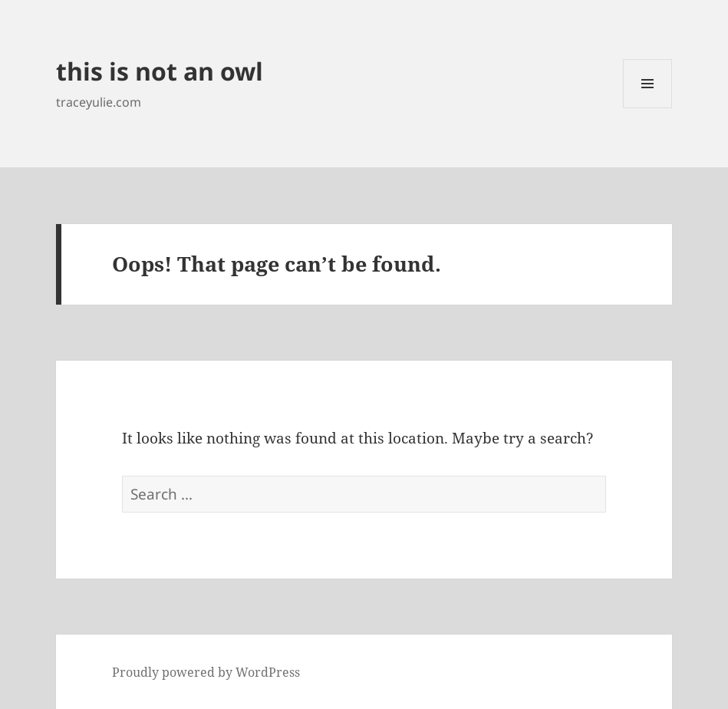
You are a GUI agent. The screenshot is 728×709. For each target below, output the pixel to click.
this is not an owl (160, 71)
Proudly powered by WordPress (206, 672)
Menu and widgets (648, 108)
